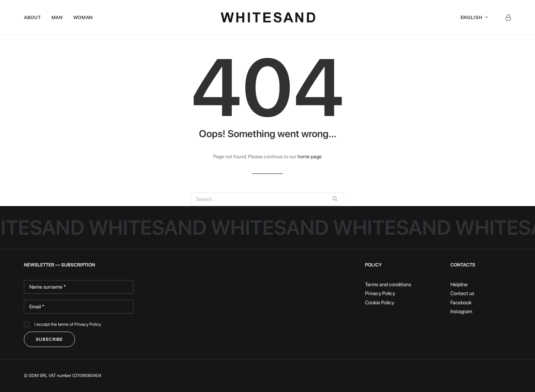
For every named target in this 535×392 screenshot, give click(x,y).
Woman (83, 17)
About (32, 17)
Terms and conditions (388, 285)
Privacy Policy (88, 324)
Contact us (462, 293)
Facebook (461, 303)
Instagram (461, 311)
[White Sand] (268, 17)
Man (57, 17)
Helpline (459, 285)
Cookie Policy (380, 303)
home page (310, 157)
